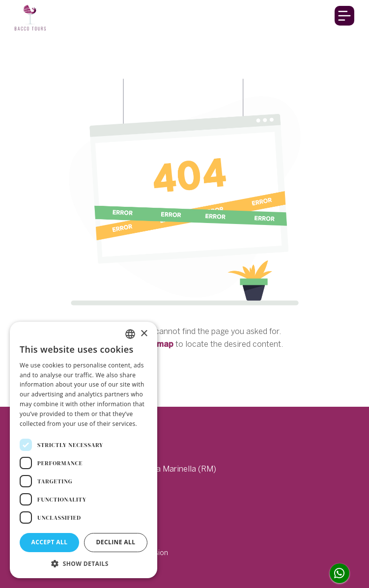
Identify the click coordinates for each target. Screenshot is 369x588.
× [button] (144, 334)
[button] (84, 563)
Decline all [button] (116, 542)
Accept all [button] (50, 542)
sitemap (157, 344)
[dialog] (84, 450)
